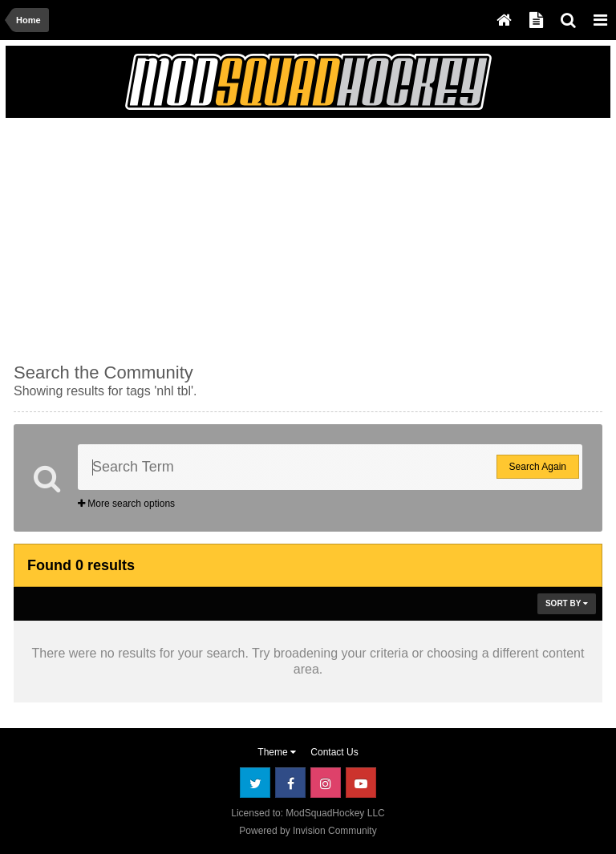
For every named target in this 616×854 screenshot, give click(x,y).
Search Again (538, 467)
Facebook (290, 783)
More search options (126, 504)
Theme (277, 752)
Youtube (361, 783)
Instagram (326, 783)
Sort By (567, 603)
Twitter (255, 783)
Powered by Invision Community (308, 831)
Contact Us (334, 752)
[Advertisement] (201, 238)
